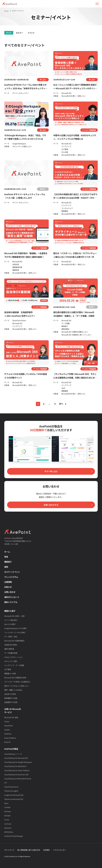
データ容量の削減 (11, 653)
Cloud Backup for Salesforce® (15, 766)
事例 (6, 567)
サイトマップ (9, 850)
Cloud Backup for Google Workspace (18, 762)
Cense (7, 820)
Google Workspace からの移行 (16, 628)
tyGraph (7, 815)
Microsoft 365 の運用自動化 (14, 641)
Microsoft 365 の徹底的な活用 (15, 678)
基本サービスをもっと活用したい (16, 686)
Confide (7, 807)
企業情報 (8, 582)
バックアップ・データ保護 (14, 665)
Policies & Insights (11, 791)
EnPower (8, 811)
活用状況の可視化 (11, 645)
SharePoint (9, 726)
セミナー (20, 33)
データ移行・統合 (11, 637)
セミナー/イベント (12, 572)
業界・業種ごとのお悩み (13, 690)
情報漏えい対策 (10, 673)
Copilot (7, 730)
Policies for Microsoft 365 (14, 799)
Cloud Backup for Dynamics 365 (16, 774)
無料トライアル (11, 602)
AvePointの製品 (11, 749)
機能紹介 (8, 562)
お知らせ (8, 587)
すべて (9, 33)
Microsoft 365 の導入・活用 (14, 616)
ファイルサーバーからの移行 (15, 632)
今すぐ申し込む (51, 471)
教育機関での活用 (11, 698)
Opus (6, 803)
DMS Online (9, 832)
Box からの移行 (10, 624)
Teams (7, 721)
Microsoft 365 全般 (11, 717)
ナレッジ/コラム (11, 577)
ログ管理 (8, 669)
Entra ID (7, 742)
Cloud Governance (11, 787)
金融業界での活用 (11, 702)
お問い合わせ (10, 592)
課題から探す (10, 611)
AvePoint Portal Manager (14, 836)
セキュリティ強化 (11, 661)
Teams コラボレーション (14, 657)
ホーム (7, 552)
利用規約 (47, 850)
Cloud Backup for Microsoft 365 (16, 758)
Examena (8, 828)
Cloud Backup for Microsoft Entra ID (18, 779)
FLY (6, 783)
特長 (6, 557)
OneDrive (8, 734)
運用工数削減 (9, 649)
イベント (31, 33)
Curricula (8, 824)
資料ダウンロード (12, 597)
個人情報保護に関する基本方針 (29, 850)
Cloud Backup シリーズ (13, 754)
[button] (97, 4)
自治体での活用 (10, 694)
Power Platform (10, 738)
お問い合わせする (51, 505)
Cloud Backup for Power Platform (17, 770)
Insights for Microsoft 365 (14, 795)
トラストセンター (60, 850)
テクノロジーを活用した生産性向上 (17, 682)
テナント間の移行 (11, 620)
